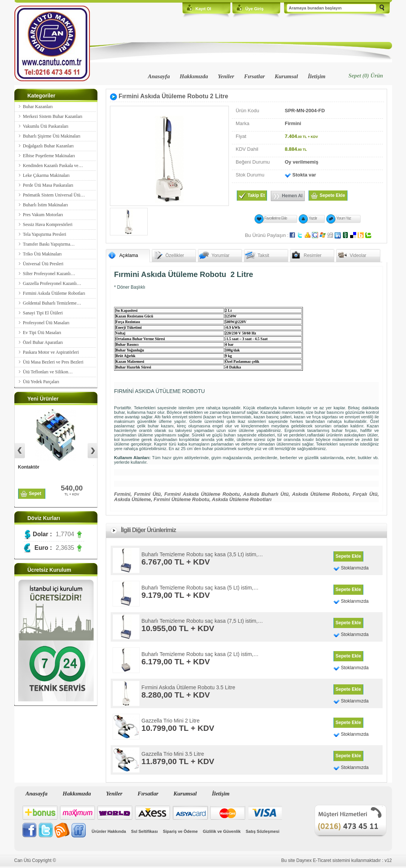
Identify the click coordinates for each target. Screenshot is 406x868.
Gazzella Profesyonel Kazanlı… (52, 283)
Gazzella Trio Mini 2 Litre (171, 721)
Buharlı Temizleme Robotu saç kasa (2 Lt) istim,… (200, 654)
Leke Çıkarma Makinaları (46, 175)
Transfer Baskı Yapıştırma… (49, 244)
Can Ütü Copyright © (35, 860)
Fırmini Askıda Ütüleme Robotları (54, 293)
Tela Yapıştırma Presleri (45, 234)
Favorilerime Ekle (276, 218)
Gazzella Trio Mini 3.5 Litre (173, 754)
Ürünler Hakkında (109, 831)
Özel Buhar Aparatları (43, 342)
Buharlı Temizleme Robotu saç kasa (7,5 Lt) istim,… (202, 621)
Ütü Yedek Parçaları (41, 382)
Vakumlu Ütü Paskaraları (46, 126)
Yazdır (313, 218)
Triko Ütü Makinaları (42, 254)
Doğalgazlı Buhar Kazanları (49, 146)
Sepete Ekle (348, 556)
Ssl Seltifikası (144, 831)
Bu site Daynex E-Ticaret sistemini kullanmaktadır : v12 (337, 860)
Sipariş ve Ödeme (180, 831)
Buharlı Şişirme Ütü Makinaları (52, 136)
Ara (382, 8)
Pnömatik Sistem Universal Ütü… (54, 195)
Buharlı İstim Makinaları (46, 205)
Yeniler (226, 76)
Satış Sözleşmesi (263, 831)
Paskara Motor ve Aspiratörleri (51, 352)
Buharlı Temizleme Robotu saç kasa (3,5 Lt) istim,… (202, 554)
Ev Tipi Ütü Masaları (42, 333)
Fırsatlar (254, 76)
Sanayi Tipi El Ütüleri (43, 313)
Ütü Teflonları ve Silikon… (48, 372)
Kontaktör (29, 467)
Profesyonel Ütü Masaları (46, 323)
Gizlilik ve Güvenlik (222, 831)
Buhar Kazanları (38, 107)
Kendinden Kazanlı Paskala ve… (53, 166)
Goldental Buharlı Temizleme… (52, 303)
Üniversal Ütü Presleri (43, 264)
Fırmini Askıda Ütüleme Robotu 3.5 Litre (188, 687)
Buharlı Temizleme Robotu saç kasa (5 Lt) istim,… (200, 588)
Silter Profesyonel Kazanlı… (49, 274)
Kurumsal (286, 76)
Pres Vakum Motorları (43, 215)
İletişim (317, 76)
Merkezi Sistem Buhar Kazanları (53, 116)
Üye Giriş (255, 9)
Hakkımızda (194, 76)
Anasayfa (159, 76)
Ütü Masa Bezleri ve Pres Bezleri (53, 362)
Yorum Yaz (343, 218)
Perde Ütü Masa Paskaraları (48, 185)
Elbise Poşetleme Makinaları (49, 156)
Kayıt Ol (204, 9)
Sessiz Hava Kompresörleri (48, 224)
